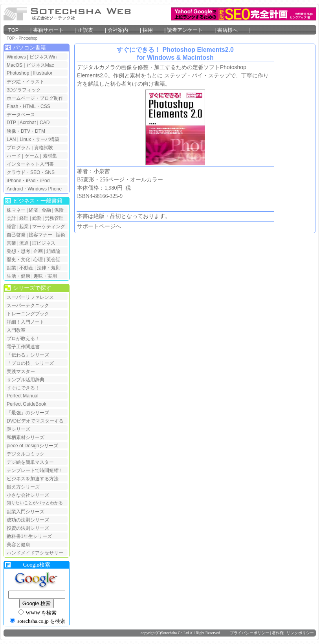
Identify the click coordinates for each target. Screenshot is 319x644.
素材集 (50, 156)
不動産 (26, 268)
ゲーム (32, 156)
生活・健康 (18, 276)
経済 (33, 210)
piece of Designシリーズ (32, 446)
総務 (37, 218)
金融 (46, 210)
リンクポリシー (300, 633)
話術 (60, 235)
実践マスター (21, 371)
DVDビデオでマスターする (35, 421)
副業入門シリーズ (26, 512)
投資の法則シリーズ (28, 528)
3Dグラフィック (24, 90)
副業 (11, 268)
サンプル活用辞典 (26, 380)
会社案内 (123, 30)
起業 (24, 227)
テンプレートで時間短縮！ (35, 470)
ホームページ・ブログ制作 (35, 98)
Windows (16, 57)
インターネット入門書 (30, 164)
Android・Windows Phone (34, 189)
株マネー (16, 210)
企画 (38, 251)
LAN (11, 139)
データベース (21, 115)
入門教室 (16, 330)
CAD (45, 123)
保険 (59, 210)
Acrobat (28, 123)
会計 (11, 218)
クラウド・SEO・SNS (31, 172)
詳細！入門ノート (26, 322)
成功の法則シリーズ (28, 520)
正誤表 (90, 30)
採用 (153, 30)
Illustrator (43, 73)
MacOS (15, 65)
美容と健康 (18, 545)
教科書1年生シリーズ (29, 536)
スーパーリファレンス (30, 297)
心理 (38, 260)
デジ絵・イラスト (26, 82)
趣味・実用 (45, 276)
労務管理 (54, 218)
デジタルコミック (26, 454)
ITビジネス (44, 243)
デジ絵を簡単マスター (30, 462)
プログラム (18, 148)
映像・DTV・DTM (26, 131)
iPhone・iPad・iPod (28, 181)
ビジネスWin (43, 57)
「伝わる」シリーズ (28, 355)
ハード (14, 156)
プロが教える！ (23, 338)
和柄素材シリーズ (26, 437)
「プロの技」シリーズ (30, 363)
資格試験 (44, 148)
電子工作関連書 (23, 347)
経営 (11, 227)
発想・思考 (18, 251)
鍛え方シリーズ (23, 487)
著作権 (278, 633)
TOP (18, 30)
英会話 (53, 260)
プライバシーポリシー (249, 633)
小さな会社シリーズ (28, 495)
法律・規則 (49, 268)
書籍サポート (53, 30)
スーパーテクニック (28, 306)
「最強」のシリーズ (28, 413)
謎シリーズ (18, 429)
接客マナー (40, 235)
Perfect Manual (23, 396)
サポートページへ (99, 226)
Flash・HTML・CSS (28, 106)
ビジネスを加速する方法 (33, 479)
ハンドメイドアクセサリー (35, 553)
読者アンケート (190, 30)
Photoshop (28, 38)
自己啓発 (16, 235)
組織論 (53, 251)
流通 (24, 243)
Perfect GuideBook (27, 404)
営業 (11, 243)
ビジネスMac (40, 65)
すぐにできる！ (23, 388)
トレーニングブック (28, 314)
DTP (11, 123)
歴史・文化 (18, 260)
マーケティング (49, 227)
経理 (24, 218)
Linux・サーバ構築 (39, 139)
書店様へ (233, 30)
